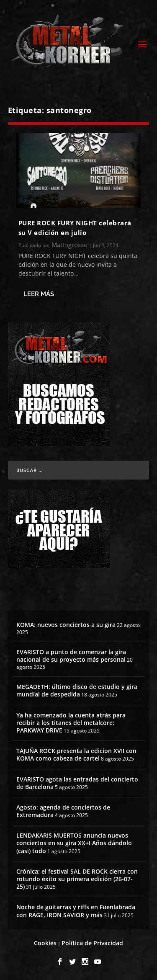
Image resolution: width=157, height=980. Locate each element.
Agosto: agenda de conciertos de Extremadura (63, 811)
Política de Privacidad (92, 943)
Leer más (39, 294)
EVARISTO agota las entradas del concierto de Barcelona (77, 783)
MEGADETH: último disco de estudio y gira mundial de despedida (77, 690)
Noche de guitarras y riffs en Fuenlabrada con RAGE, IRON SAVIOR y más (76, 911)
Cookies (45, 943)
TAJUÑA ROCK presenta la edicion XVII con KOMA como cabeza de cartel (76, 754)
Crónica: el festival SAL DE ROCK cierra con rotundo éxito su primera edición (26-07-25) (77, 879)
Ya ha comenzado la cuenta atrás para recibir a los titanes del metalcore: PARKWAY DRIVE (71, 723)
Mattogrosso (69, 245)
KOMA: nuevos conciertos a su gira (66, 625)
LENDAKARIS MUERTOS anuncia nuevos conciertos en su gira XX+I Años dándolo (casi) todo (74, 843)
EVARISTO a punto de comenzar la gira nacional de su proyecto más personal (71, 656)
